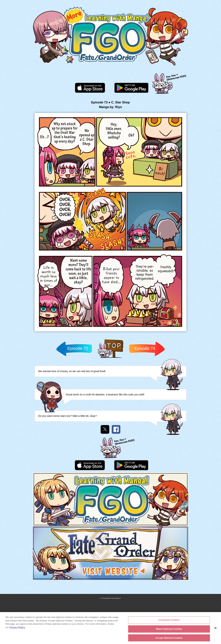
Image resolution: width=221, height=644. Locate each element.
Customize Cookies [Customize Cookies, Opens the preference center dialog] (169, 621)
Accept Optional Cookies (169, 639)
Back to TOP (111, 358)
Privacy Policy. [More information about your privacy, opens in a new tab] (18, 628)
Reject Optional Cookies (169, 630)
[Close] (215, 629)
